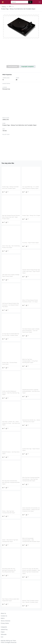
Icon (2, 637)
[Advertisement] (21, 53)
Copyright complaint (27, 66)
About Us (3, 613)
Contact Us (4, 616)
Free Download (13, 66)
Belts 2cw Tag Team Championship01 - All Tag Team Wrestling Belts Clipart (30, 361)
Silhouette (4, 634)
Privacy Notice (5, 623)
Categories (4, 627)
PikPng (4, 7)
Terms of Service (6, 621)
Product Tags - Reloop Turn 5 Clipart (31, 215)
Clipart (3, 632)
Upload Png (4, 629)
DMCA (3, 618)
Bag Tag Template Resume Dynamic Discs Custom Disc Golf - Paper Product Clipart (11, 217)
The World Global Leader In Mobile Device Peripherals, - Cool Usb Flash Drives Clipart (31, 331)
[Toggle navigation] (40, 2)
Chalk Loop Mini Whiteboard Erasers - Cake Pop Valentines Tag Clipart (19, 392)
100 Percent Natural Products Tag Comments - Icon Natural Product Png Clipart (10, 305)
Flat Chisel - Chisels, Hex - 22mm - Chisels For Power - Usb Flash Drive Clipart (20, 423)
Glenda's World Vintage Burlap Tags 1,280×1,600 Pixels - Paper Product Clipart (31, 272)
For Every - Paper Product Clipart (30, 243)
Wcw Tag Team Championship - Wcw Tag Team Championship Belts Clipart (19, 481)
